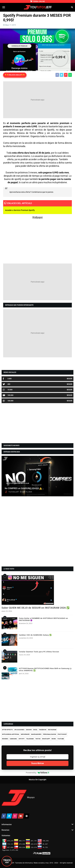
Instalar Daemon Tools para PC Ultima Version (39, 652)
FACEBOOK (43, 730)
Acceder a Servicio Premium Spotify (20, 210)
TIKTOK (38, 739)
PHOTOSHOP (62, 734)
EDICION (29, 730)
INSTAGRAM (52, 730)
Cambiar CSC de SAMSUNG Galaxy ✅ (35, 635)
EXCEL (35, 730)
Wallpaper (38, 217)
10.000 (8, 390)
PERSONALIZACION (50, 734)
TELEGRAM (30, 739)
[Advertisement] (37, 100)
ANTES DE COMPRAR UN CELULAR (18, 483)
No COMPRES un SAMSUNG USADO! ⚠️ (23, 488)
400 (6, 384)
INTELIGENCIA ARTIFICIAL (11, 734)
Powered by (37, 773)
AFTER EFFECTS (7, 730)
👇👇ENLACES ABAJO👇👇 (15, 75)
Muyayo (31, 797)
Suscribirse (38, 763)
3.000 (7, 379)
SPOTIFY (22, 739)
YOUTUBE (61, 739)
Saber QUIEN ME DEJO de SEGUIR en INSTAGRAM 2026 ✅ (36, 608)
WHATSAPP (46, 739)
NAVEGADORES (36, 734)
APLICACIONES (19, 730)
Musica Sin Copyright (38, 780)
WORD (54, 739)
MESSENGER (25, 734)
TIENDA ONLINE (37, 1)
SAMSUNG (13, 739)
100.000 (8, 395)
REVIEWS (5, 739)
